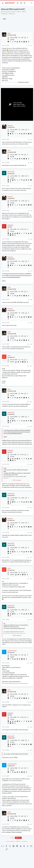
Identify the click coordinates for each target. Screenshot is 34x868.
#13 (31, 426)
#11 (31, 366)
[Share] (29, 46)
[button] (3, 3)
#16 (31, 533)
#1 (31, 46)
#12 (31, 402)
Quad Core (12, 14)
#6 (31, 239)
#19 (31, 620)
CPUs (19, 12)
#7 (31, 271)
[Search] (32, 3)
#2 (31, 139)
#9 (31, 323)
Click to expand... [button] (17, 480)
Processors (4, 14)
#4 (31, 186)
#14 (31, 464)
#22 (31, 727)
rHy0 (4, 12)
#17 (31, 557)
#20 (31, 663)
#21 (31, 702)
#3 (31, 163)
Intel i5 (24, 12)
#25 (31, 824)
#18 (31, 579)
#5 (31, 211)
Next (18, 838)
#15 (31, 508)
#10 (31, 344)
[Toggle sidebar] (28, 3)
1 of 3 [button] (12, 838)
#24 (31, 776)
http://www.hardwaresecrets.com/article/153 (15, 683)
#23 (31, 750)
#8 (31, 300)
